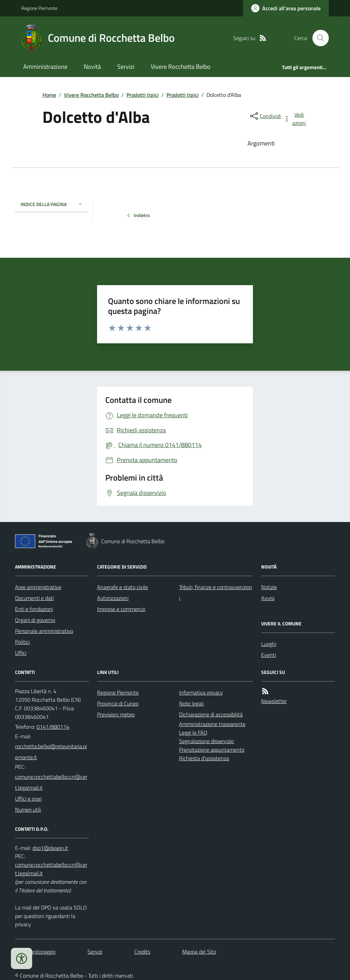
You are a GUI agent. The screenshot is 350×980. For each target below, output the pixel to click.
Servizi (126, 67)
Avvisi (268, 598)
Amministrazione (45, 67)
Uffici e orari (28, 799)
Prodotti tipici (143, 95)
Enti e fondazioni (34, 609)
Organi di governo (35, 620)
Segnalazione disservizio (206, 741)
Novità (92, 67)
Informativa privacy (201, 692)
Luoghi (269, 644)
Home (49, 95)
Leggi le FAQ (193, 733)
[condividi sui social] (265, 116)
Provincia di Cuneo (118, 703)
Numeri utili (28, 810)
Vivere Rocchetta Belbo (181, 67)
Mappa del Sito (199, 952)
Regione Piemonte (39, 8)
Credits (142, 952)
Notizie (269, 587)
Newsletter (274, 701)
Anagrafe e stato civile (123, 587)
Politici (22, 642)
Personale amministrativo (44, 631)
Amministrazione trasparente (212, 724)
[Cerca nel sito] (318, 38)
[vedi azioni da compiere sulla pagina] (295, 119)
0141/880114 (53, 727)
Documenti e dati (34, 598)
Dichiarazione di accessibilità (211, 714)
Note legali (191, 703)
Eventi (268, 655)
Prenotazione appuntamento (212, 750)
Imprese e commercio (121, 609)
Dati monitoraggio (35, 952)
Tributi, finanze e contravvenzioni (216, 593)
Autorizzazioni (113, 598)
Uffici (21, 653)
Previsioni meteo (116, 714)
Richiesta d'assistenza (204, 758)
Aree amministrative (38, 587)
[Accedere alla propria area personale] (286, 8)
